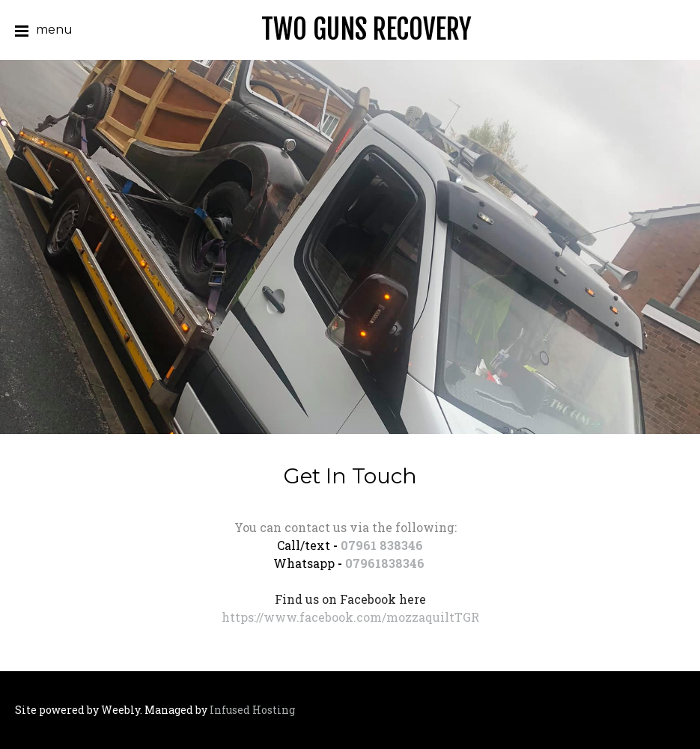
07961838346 (385, 563)
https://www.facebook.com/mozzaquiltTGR (350, 617)
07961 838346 (382, 545)
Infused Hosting (252, 710)
